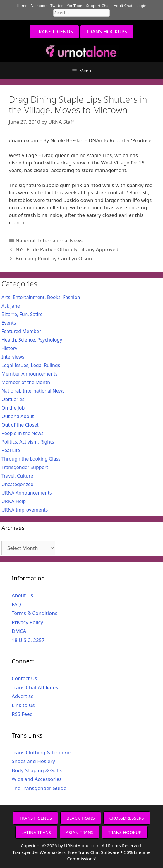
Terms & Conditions (35, 613)
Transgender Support (25, 467)
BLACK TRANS (80, 818)
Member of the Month (26, 382)
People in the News (23, 433)
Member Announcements (30, 374)
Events (9, 323)
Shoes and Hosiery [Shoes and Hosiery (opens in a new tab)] (33, 761)
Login (141, 6)
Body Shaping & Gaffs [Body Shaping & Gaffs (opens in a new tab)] (37, 770)
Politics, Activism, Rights (28, 442)
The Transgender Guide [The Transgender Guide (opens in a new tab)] (39, 788)
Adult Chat (123, 6)
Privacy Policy (27, 622)
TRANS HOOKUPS (107, 32)
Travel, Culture (17, 476)
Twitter (57, 6)
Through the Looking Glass (31, 459)
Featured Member (21, 331)
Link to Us (23, 705)
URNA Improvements (25, 510)
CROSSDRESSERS (127, 818)
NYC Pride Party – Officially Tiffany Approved (67, 249)
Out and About (18, 416)
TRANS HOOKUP (125, 832)
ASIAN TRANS (80, 832)
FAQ (16, 604)
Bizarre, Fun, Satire (22, 314)
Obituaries (13, 399)
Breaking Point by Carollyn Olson (54, 258)
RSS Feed (22, 714)
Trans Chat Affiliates (35, 687)
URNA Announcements (27, 493)
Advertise (23, 696)
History (9, 348)
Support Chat (98, 6)
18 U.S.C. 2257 (28, 640)
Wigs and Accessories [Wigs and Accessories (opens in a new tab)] (37, 779)
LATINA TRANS (36, 832)
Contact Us (24, 678)
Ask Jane (11, 306)
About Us (22, 595)
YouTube (74, 6)
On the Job (13, 408)
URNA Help (14, 501)
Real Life (11, 450)
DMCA (19, 631)
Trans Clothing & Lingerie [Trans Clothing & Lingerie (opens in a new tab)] (41, 752)
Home (22, 6)
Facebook (39, 6)
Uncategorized (18, 484)
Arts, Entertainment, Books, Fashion (41, 297)
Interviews (13, 357)
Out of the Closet (20, 425)
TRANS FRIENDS (54, 32)
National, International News (49, 241)
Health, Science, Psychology (32, 340)
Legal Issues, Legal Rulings (31, 365)
